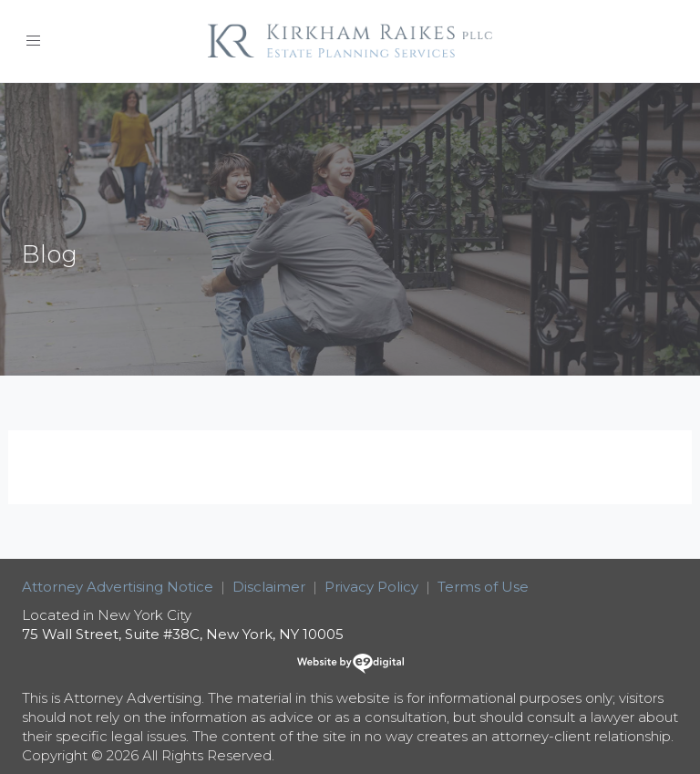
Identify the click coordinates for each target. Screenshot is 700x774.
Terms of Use (483, 587)
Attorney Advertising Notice (118, 587)
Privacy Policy (371, 587)
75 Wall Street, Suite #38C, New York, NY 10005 (183, 634)
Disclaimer (269, 587)
